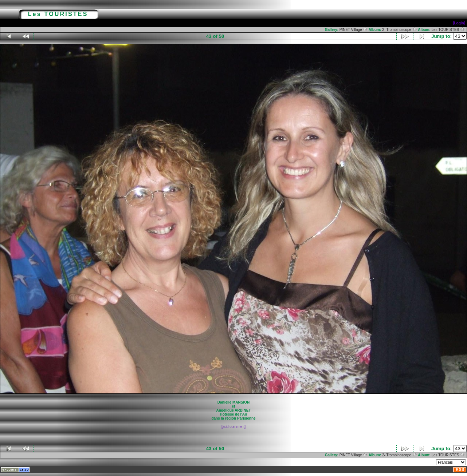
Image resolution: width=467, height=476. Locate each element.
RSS (460, 470)
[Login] (459, 23)
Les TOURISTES (448, 30)
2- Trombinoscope (400, 30)
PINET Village (354, 30)
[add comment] (233, 427)
